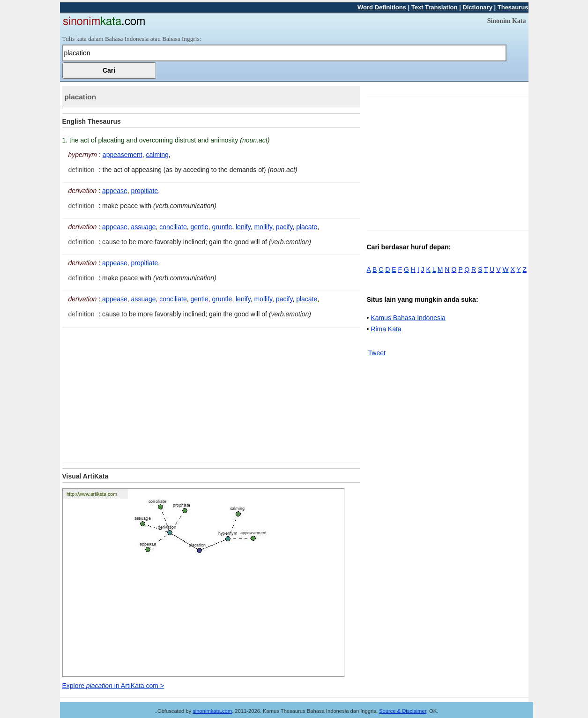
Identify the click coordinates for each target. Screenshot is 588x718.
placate (307, 227)
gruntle (222, 227)
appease (115, 191)
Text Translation (435, 7)
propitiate (145, 191)
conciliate (173, 227)
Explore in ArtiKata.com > (113, 686)
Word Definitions (382, 7)
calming (157, 155)
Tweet (377, 353)
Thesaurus (513, 7)
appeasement (123, 155)
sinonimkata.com (212, 711)
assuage (144, 227)
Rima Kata (386, 329)
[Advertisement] (141, 393)
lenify (243, 227)
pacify (284, 227)
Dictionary (477, 7)
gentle (199, 227)
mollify (263, 227)
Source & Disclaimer (403, 711)
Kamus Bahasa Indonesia (408, 318)
